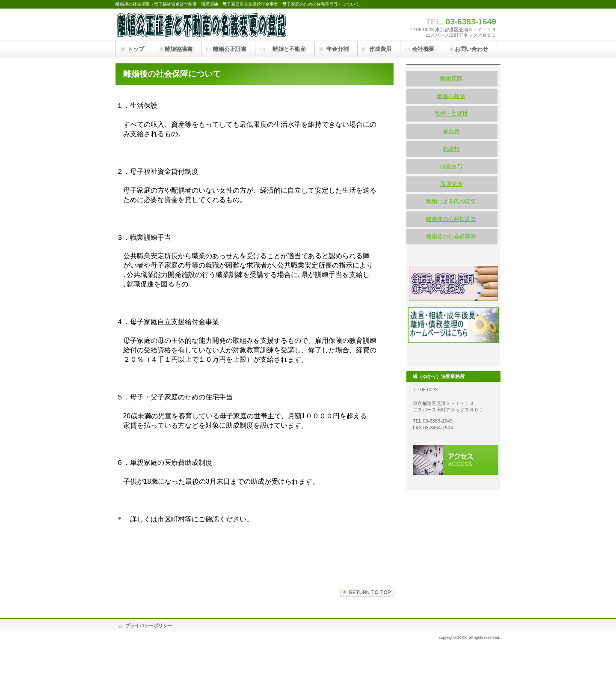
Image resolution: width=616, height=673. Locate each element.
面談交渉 (451, 184)
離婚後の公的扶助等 (451, 219)
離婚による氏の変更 (451, 201)
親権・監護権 (451, 114)
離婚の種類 (451, 96)
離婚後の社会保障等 (451, 237)
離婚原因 (451, 79)
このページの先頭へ (367, 592)
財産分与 (451, 166)
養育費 (451, 131)
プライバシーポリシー (149, 625)
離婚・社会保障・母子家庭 (201, 25)
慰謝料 (451, 149)
